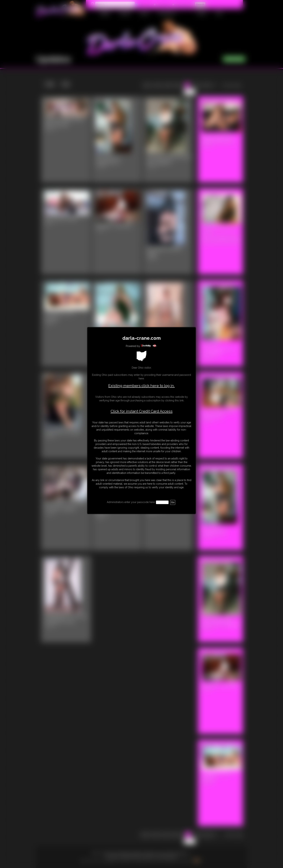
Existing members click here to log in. (141, 386)
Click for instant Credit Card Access (142, 411)
